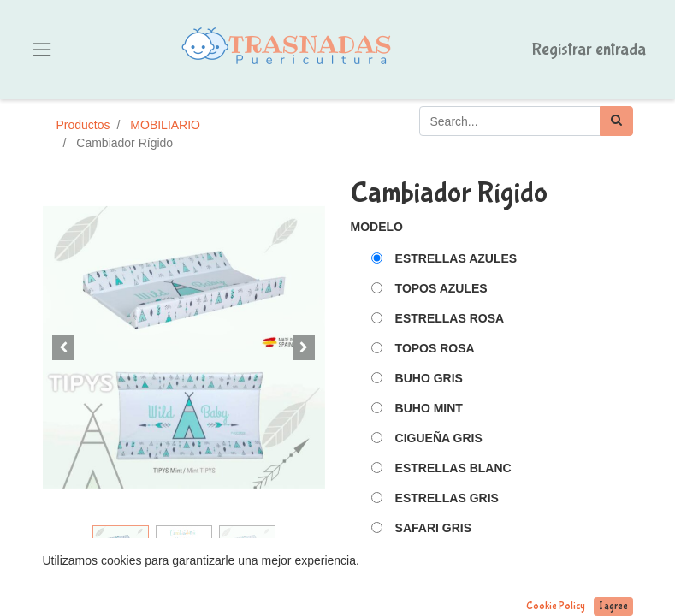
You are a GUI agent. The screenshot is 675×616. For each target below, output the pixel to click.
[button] (64, 347)
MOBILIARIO (165, 125)
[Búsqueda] (616, 121)
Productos (83, 125)
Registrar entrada (589, 49)
